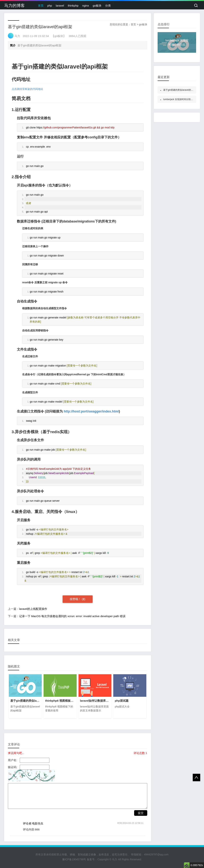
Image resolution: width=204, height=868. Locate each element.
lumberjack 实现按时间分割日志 (179, 99)
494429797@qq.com (156, 854)
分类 (108, 6)
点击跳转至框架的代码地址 (27, 89)
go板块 (97, 6)
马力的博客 (14, 6)
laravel (60, 6)
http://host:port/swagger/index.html (91, 411)
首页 (41, 6)
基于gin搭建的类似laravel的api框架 (181, 90)
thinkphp (73, 6)
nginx (86, 6)
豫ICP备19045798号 (74, 859)
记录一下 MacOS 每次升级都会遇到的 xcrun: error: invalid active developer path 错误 (72, 616)
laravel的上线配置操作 (33, 609)
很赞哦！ (76, 599)
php (50, 6)
